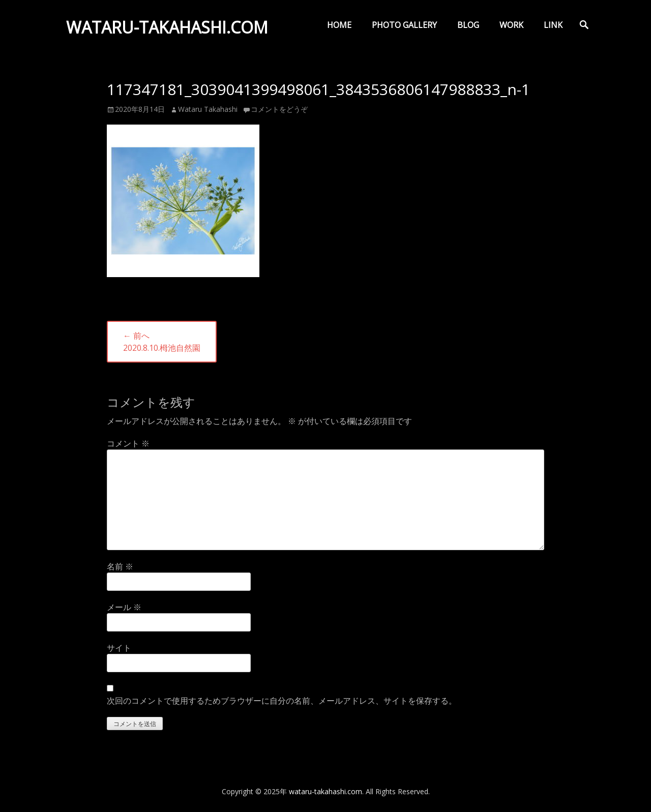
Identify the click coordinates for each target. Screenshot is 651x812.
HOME (339, 25)
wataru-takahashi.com (167, 27)
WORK (511, 25)
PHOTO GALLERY (404, 25)
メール (124, 607)
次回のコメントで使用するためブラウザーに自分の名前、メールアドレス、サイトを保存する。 (282, 701)
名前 (120, 566)
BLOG (468, 25)
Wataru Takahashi (208, 109)
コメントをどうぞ (279, 109)
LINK (553, 25)
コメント (128, 443)
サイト (119, 648)
